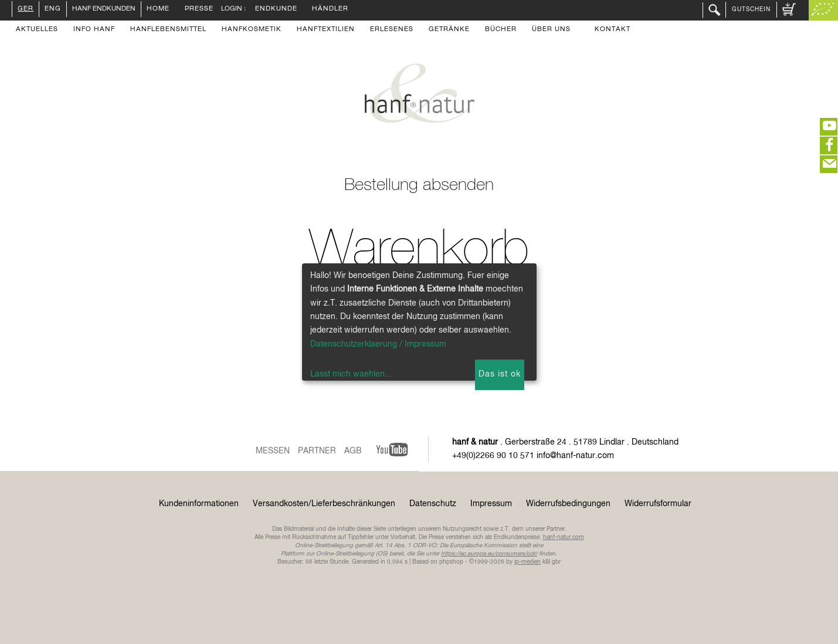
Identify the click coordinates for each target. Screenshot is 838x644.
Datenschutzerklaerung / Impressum (378, 344)
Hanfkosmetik (252, 30)
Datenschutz (433, 504)
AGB (353, 451)
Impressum (491, 504)
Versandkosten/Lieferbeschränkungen (324, 504)
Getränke (449, 30)
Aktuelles (37, 30)
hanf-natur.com (564, 537)
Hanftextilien (326, 30)
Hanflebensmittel (168, 30)
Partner (317, 451)
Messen (273, 451)
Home (158, 9)
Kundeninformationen (199, 504)
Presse (199, 9)
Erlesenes (392, 30)
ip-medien (527, 562)
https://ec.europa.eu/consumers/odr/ (489, 554)
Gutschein (751, 9)
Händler (330, 9)
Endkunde (276, 9)
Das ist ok (500, 374)
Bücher (501, 30)
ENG (53, 9)
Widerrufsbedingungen (568, 504)
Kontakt (613, 30)
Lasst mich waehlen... (351, 374)
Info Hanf (94, 30)
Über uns (551, 30)
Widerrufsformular (658, 504)
